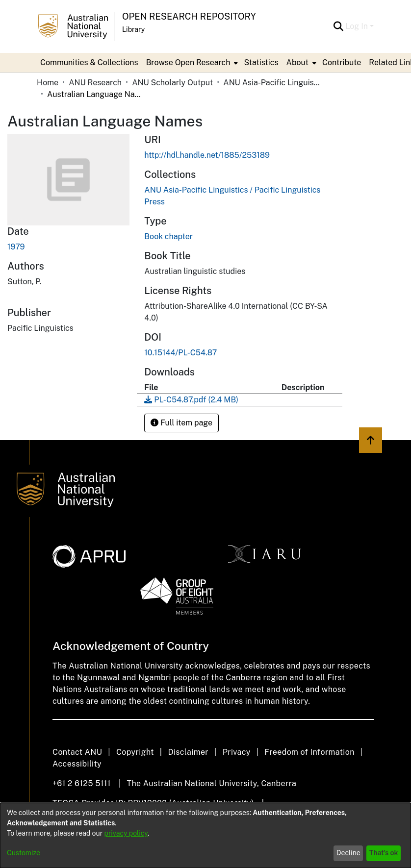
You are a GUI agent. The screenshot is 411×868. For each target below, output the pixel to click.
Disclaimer (188, 752)
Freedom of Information (309, 752)
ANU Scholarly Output (172, 83)
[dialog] (205, 835)
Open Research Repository (189, 16)
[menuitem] (191, 63)
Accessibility (77, 764)
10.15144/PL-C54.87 (181, 353)
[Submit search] (338, 26)
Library (133, 29)
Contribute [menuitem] (342, 62)
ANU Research (95, 83)
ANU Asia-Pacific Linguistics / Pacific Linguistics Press (272, 83)
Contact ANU (77, 752)
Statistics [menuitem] (261, 62)
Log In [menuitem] (357, 26)
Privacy (237, 752)
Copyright (135, 752)
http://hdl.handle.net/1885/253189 (207, 155)
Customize (24, 853)
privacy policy (126, 833)
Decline (348, 853)
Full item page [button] (181, 423)
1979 (16, 247)
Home (48, 83)
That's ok (384, 853)
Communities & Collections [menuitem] (89, 62)
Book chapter (168, 236)
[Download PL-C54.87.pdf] (191, 400)
